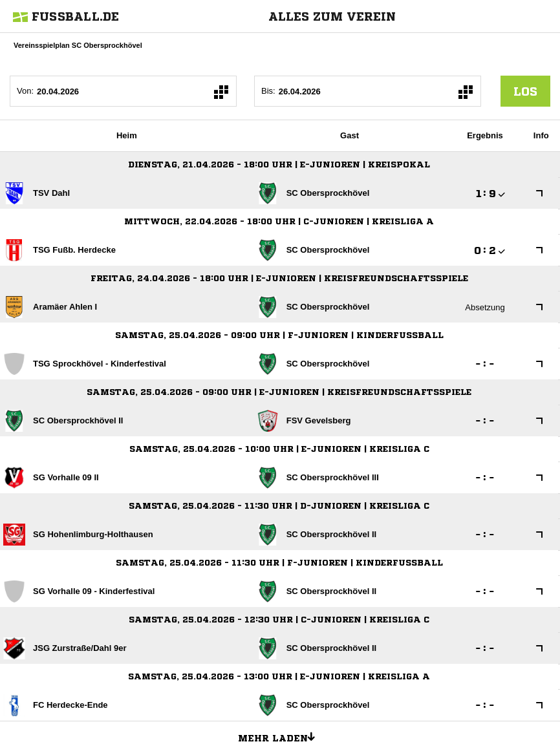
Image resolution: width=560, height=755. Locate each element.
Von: (25, 91)
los (525, 91)
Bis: (268, 91)
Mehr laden (281, 736)
